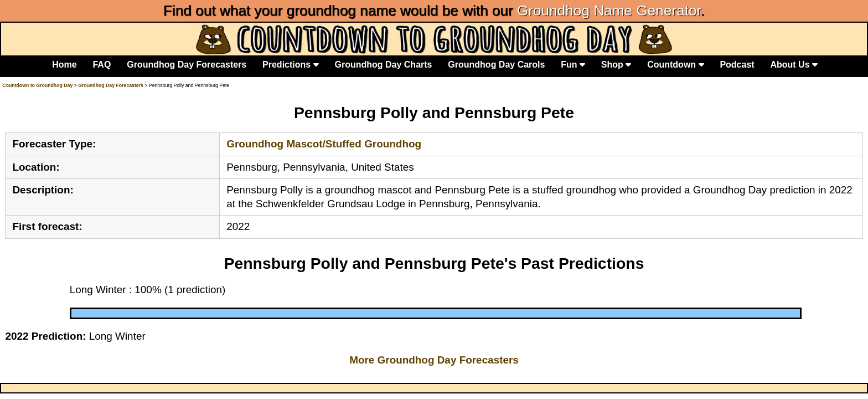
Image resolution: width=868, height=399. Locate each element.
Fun (573, 65)
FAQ (102, 65)
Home (64, 65)
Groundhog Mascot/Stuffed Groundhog (324, 144)
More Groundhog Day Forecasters (434, 360)
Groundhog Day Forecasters (187, 65)
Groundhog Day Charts (383, 65)
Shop (616, 65)
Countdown (675, 65)
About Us (794, 65)
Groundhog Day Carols (496, 65)
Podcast (737, 65)
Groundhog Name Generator (609, 11)
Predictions (291, 65)
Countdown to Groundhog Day (37, 85)
